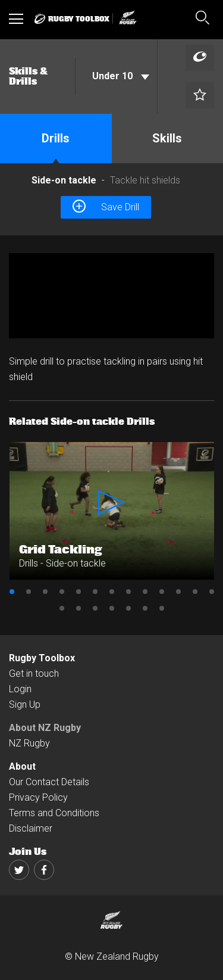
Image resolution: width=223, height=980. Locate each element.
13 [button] (212, 592)
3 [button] (45, 592)
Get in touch (34, 673)
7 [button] (112, 592)
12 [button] (195, 592)
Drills (56, 138)
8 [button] (128, 592)
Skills (167, 138)
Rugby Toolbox (42, 658)
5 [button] (78, 592)
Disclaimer (31, 828)
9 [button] (145, 592)
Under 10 (121, 76)
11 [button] (178, 592)
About (22, 766)
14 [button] (62, 608)
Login (20, 689)
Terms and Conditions (54, 813)
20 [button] (162, 608)
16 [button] (95, 608)
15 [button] (78, 608)
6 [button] (95, 592)
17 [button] (112, 608)
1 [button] (12, 592)
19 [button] (145, 608)
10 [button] (162, 592)
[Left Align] (200, 58)
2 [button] (29, 592)
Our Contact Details (49, 782)
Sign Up (25, 704)
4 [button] (62, 592)
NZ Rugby (29, 743)
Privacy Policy (38, 797)
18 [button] (128, 608)
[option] (111, 296)
